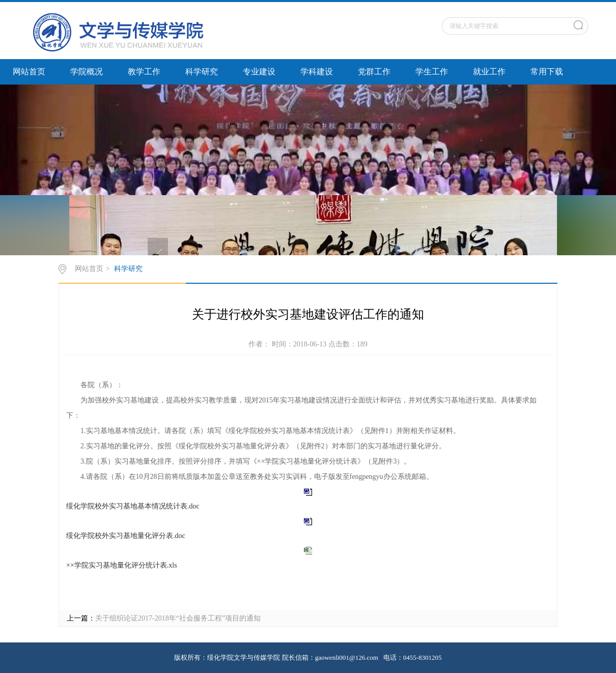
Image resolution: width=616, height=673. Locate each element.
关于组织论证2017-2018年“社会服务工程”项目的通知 (178, 618)
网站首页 (29, 72)
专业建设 (259, 72)
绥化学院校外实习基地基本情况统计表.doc (133, 506)
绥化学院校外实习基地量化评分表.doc (126, 536)
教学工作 (144, 72)
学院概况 (87, 72)
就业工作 (489, 72)
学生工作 (432, 72)
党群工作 (374, 72)
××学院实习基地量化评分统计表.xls (122, 565)
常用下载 (547, 72)
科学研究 (202, 72)
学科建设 (317, 72)
